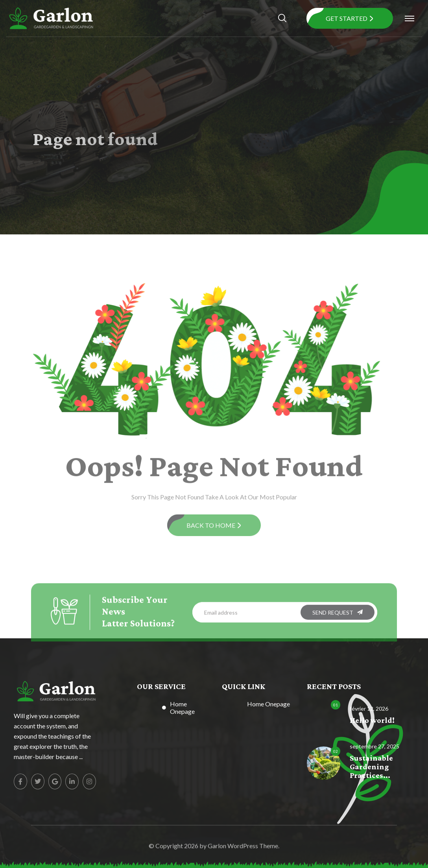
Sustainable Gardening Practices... (371, 767)
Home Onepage (182, 708)
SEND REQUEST (338, 615)
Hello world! (372, 721)
